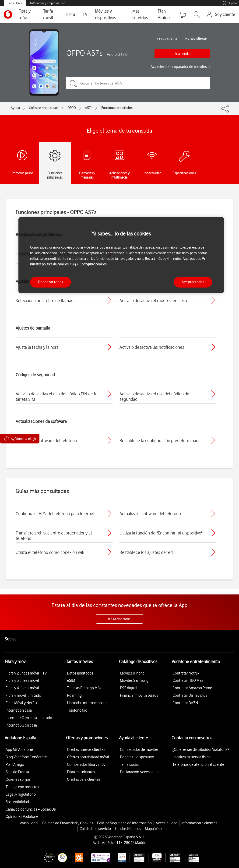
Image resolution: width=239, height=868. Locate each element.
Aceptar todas (193, 282)
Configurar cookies (93, 264)
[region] (121, 255)
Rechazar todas (51, 282)
